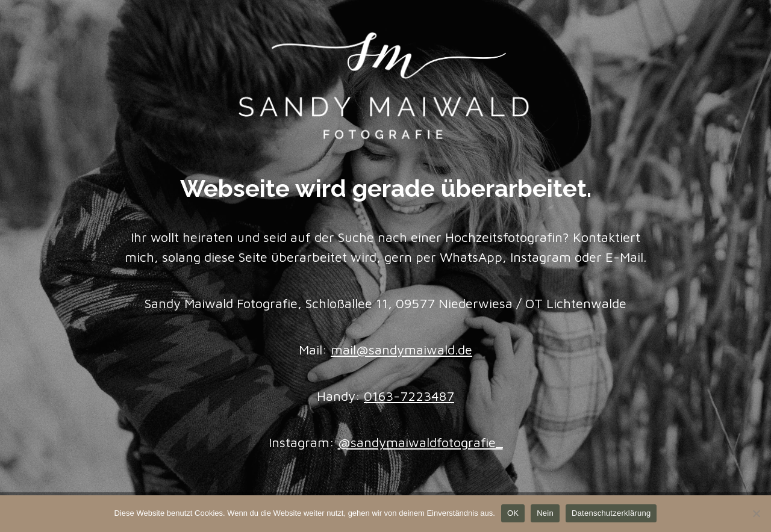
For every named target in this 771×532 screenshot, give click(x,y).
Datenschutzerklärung (611, 513)
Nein (545, 513)
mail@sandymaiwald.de (401, 350)
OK (513, 513)
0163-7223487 (409, 396)
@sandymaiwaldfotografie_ (420, 442)
